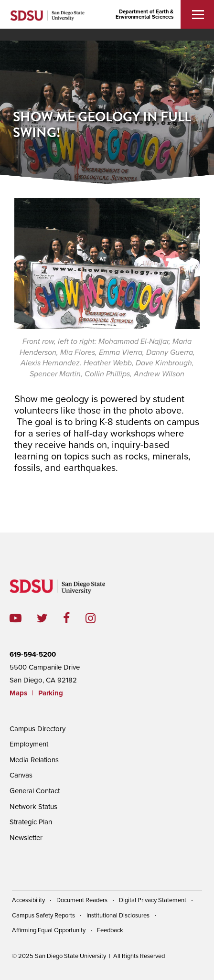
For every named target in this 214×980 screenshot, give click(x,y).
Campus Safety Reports (43, 916)
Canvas (21, 775)
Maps (18, 693)
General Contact (35, 791)
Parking (51, 693)
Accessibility (28, 900)
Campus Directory (37, 729)
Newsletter (26, 838)
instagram (98, 618)
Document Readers (82, 900)
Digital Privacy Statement (153, 900)
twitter (50, 618)
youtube (16, 618)
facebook (74, 618)
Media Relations (34, 760)
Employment (29, 744)
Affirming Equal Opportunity (49, 930)
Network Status (33, 807)
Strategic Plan (31, 822)
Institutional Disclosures (118, 916)
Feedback (110, 930)
